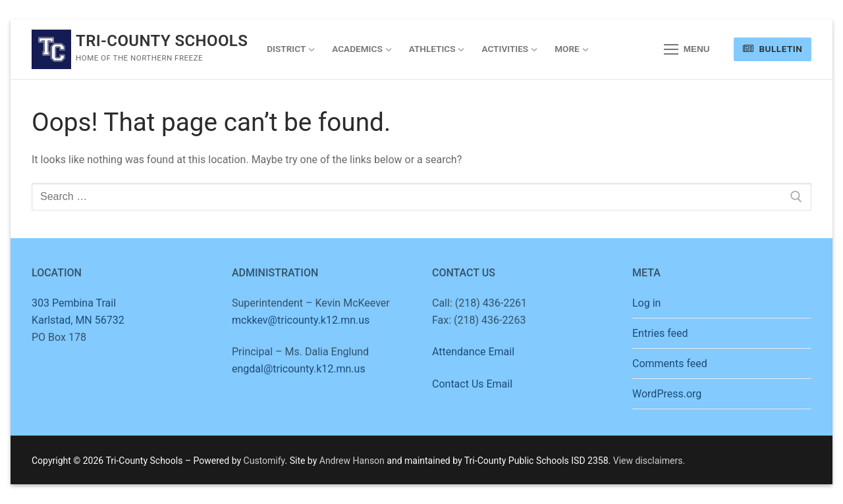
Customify (264, 461)
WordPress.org (667, 394)
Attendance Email (473, 352)
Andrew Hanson (352, 461)
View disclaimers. (649, 461)
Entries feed (660, 333)
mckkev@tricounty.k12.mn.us (301, 320)
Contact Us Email (472, 384)
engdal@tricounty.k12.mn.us (299, 369)
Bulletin (773, 49)
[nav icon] (687, 49)
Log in (646, 303)
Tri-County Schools (162, 41)
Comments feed (670, 364)
